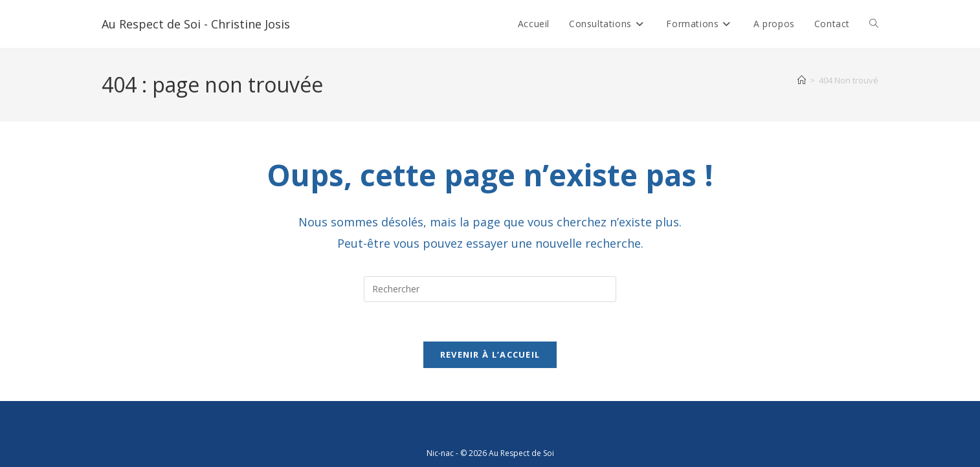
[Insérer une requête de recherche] (490, 289)
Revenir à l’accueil (490, 354)
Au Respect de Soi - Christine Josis (196, 24)
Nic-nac (440, 453)
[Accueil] (802, 80)
